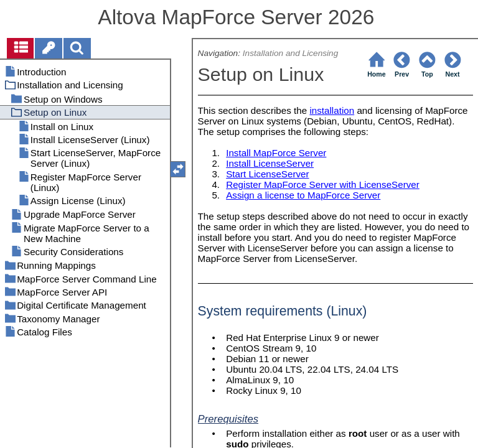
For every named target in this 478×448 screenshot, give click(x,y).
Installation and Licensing (291, 53)
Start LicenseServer (267, 174)
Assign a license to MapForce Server (303, 195)
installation (332, 110)
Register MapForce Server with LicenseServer (323, 184)
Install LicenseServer (270, 163)
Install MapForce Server (276, 153)
